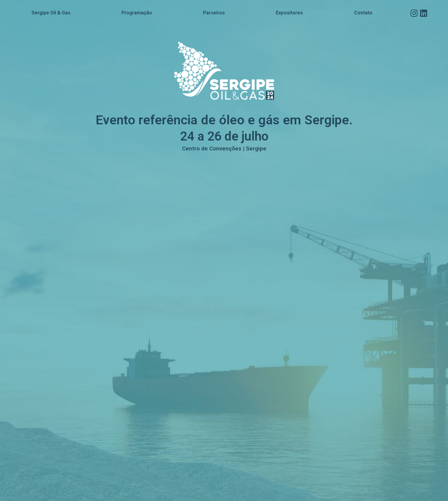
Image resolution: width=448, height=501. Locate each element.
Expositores (289, 13)
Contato (363, 13)
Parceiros (214, 13)
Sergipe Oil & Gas (51, 13)
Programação (137, 13)
